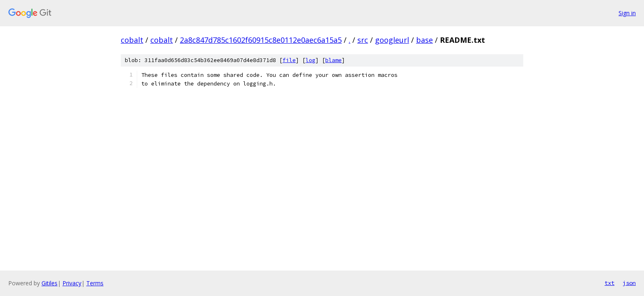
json (629, 283)
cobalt (132, 40)
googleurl (392, 40)
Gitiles (49, 283)
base (424, 40)
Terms (95, 283)
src (363, 40)
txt (609, 283)
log (310, 60)
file (289, 60)
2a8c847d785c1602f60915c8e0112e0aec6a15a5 (261, 40)
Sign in (627, 13)
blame (333, 60)
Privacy (72, 283)
